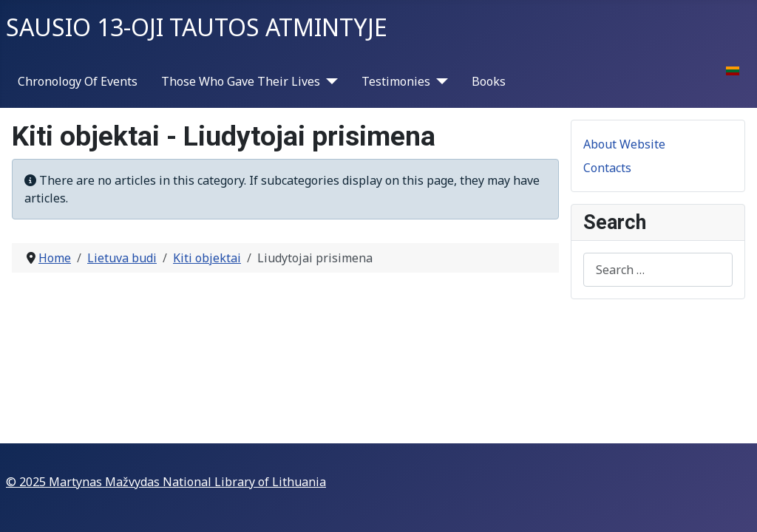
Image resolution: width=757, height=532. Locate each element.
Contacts (607, 168)
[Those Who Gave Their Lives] (329, 81)
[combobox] (658, 269)
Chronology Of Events (78, 81)
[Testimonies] (439, 81)
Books (489, 81)
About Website (624, 144)
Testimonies (396, 81)
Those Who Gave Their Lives (241, 81)
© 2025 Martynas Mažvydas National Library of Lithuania (166, 482)
